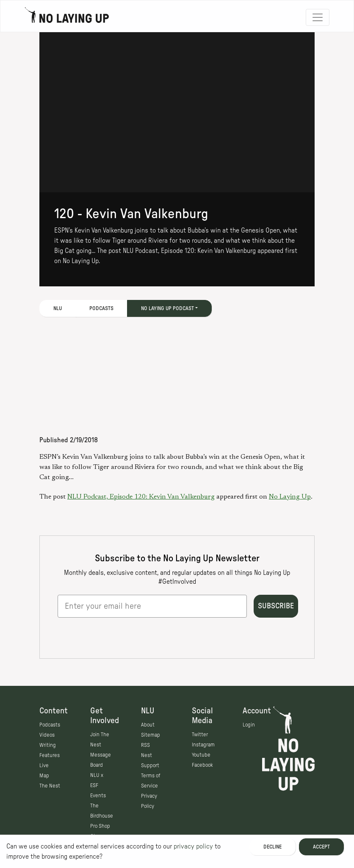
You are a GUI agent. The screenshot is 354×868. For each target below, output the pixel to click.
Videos (47, 735)
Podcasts (101, 308)
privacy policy (193, 846)
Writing (48, 745)
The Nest (50, 786)
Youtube (201, 755)
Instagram (203, 745)
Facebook (202, 765)
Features (50, 755)
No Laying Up (290, 497)
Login (249, 725)
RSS (145, 745)
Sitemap (151, 735)
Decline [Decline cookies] (272, 847)
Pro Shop (100, 826)
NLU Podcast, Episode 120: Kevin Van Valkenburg (141, 497)
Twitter (200, 735)
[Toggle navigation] (318, 17)
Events (98, 796)
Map (44, 776)
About (148, 725)
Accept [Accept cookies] (321, 847)
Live (44, 765)
